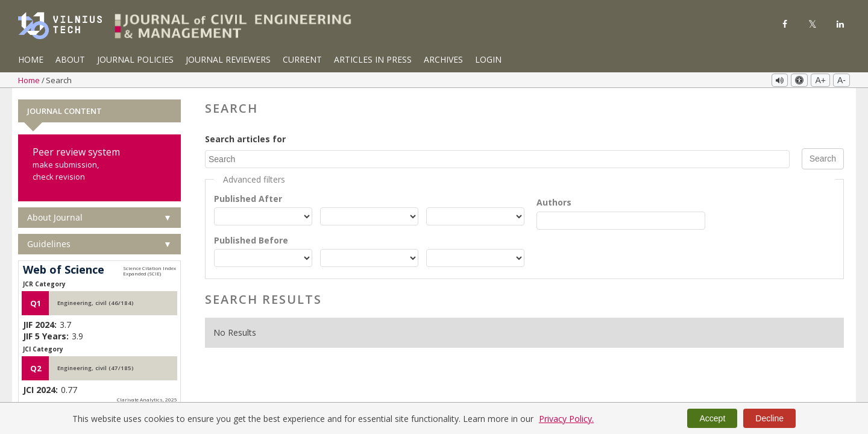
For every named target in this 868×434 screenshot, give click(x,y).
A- (841, 80)
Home (31, 59)
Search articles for (245, 139)
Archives (443, 59)
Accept (712, 418)
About (70, 59)
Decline (769, 418)
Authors (554, 202)
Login (488, 59)
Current (302, 59)
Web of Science (64, 270)
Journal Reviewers (228, 59)
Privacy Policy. (566, 419)
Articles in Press (373, 59)
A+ (820, 80)
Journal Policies (135, 59)
